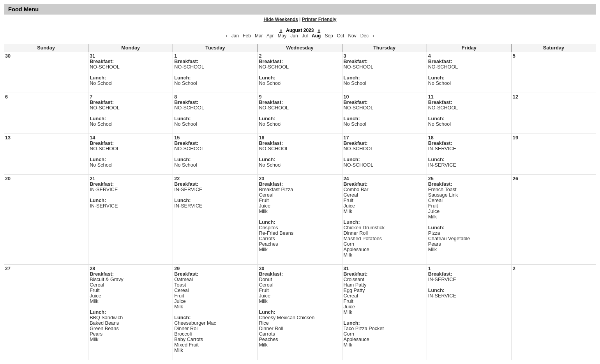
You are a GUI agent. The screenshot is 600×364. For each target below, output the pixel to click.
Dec (364, 36)
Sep (329, 36)
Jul (305, 36)
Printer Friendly (319, 19)
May (282, 36)
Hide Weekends (281, 19)
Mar (259, 36)
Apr (270, 36)
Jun (294, 36)
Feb (247, 36)
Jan (235, 36)
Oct (341, 36)
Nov (352, 36)
